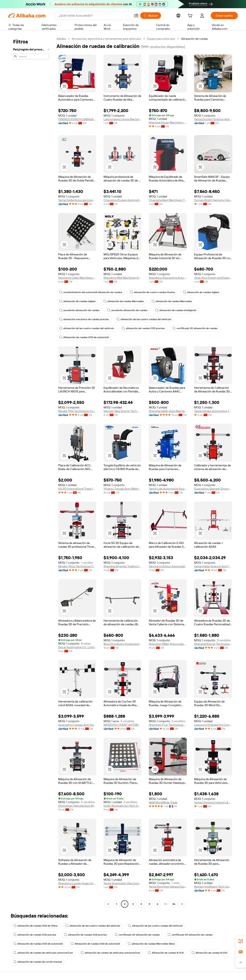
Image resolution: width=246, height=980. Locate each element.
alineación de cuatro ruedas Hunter (152, 292)
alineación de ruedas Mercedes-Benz (151, 944)
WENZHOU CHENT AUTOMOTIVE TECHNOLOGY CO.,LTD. (122, 725)
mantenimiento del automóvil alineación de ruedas (91, 292)
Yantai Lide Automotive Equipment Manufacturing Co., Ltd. (168, 489)
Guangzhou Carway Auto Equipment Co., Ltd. (77, 725)
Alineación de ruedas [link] (195, 39)
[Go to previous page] (108, 904)
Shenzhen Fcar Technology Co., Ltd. (168, 725)
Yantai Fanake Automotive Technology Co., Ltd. (213, 411)
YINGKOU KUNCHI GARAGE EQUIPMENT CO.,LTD (77, 119)
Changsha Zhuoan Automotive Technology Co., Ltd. (122, 200)
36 (174, 904)
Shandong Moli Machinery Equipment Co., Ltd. (122, 278)
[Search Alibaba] (95, 16)
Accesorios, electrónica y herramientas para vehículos (106, 39)
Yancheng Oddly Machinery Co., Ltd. (77, 278)
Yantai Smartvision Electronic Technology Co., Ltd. (122, 883)
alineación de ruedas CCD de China (35, 926)
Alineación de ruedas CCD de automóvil (84, 337)
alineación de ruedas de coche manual (38, 962)
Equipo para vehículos (161, 39)
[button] (136, 16)
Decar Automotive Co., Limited (77, 647)
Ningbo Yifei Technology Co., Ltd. (77, 411)
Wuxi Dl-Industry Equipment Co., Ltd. (122, 644)
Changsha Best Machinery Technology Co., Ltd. (168, 200)
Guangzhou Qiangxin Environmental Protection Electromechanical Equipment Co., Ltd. (213, 489)
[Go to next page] (182, 904)
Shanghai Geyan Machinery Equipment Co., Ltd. (168, 122)
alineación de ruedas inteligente (176, 310)
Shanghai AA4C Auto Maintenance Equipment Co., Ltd (168, 411)
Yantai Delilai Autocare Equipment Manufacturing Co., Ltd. (77, 200)
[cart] (191, 16)
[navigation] (31, 472)
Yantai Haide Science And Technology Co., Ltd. (213, 566)
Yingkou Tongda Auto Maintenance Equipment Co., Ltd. (122, 489)
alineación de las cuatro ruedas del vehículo (144, 319)
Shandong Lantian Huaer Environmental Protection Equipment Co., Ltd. (77, 883)
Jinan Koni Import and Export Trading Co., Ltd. (213, 278)
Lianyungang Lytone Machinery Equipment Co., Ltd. (122, 119)
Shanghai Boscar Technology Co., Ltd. (213, 644)
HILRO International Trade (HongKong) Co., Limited (77, 489)
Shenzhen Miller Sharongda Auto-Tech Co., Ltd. (168, 644)
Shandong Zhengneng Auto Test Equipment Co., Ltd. (168, 278)
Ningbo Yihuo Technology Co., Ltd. (77, 566)
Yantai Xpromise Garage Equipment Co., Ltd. (168, 887)
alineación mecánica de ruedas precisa (84, 319)
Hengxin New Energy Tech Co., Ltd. (122, 411)
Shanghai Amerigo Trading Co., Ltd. (122, 566)
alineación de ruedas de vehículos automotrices (43, 953)
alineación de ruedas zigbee (201, 292)
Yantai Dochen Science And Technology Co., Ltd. (213, 119)
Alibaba (61, 39)
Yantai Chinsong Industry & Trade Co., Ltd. (213, 802)
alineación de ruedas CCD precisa (143, 328)
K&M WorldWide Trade (163, 802)
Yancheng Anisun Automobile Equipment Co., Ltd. (168, 566)
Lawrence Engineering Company (213, 725)
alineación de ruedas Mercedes (124, 301)
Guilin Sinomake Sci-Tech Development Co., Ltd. (122, 806)
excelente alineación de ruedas (79, 310)
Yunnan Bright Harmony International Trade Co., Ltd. (213, 200)
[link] (241, 941)
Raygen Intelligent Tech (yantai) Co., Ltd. (213, 887)
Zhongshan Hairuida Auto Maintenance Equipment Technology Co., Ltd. (77, 806)
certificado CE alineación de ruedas (195, 328)
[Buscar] (151, 16)
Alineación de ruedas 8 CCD (166, 953)
